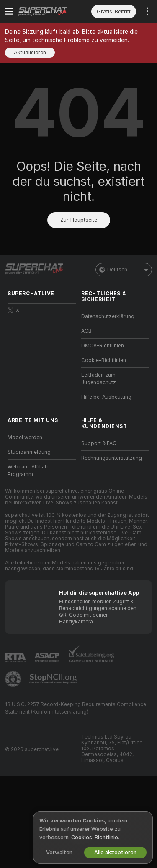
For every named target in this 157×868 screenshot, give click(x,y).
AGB (86, 331)
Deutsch (124, 270)
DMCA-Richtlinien (103, 346)
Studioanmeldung (29, 452)
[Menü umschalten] (9, 11)
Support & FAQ (99, 443)
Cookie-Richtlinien (104, 360)
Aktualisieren (30, 52)
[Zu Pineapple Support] (14, 679)
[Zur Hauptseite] (49, 11)
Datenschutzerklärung (108, 316)
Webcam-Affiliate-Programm (30, 471)
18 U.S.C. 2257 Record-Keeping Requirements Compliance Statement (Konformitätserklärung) (76, 708)
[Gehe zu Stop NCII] (54, 679)
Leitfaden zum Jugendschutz (99, 379)
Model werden (25, 438)
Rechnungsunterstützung (112, 458)
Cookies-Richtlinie (95, 837)
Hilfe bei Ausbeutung (106, 397)
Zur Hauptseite (79, 220)
